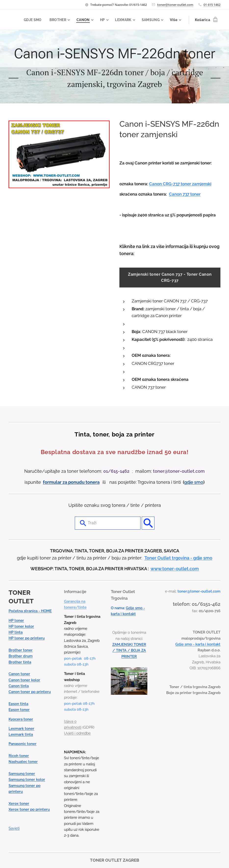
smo (199, 482)
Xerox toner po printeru (29, 809)
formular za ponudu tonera (71, 482)
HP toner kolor (21, 626)
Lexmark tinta (21, 734)
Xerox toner (19, 804)
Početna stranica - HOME (30, 611)
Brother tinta (20, 662)
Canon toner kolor (24, 680)
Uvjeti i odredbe (77, 733)
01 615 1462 (212, 5)
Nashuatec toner (23, 762)
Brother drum (21, 656)
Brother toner (21, 650)
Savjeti (14, 828)
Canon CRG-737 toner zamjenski (180, 184)
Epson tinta (18, 704)
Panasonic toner (23, 744)
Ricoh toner (19, 756)
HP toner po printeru (27, 638)
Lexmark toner (21, 729)
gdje (189, 482)
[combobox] (108, 523)
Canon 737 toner (185, 194)
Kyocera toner (21, 719)
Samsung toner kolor (27, 780)
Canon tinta (19, 686)
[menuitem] (31, 20)
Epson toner (19, 710)
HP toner (16, 620)
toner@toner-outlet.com (175, 5)
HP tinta (16, 632)
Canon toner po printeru (30, 692)
